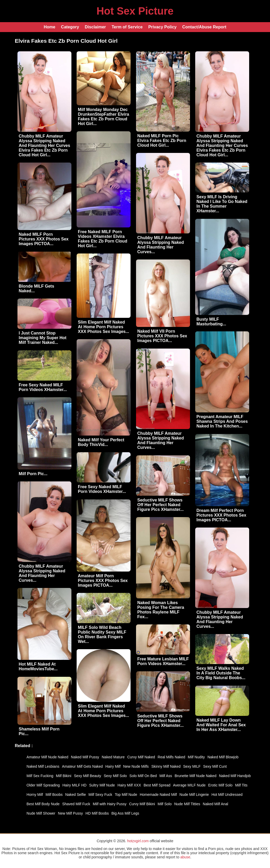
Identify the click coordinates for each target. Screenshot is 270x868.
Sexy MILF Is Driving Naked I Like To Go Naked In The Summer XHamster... (222, 204)
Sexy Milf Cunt (215, 766)
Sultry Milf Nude (102, 785)
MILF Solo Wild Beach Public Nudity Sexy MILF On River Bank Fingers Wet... (102, 634)
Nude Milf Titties (187, 804)
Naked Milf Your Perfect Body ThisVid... (101, 442)
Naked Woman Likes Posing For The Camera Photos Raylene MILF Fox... (161, 610)
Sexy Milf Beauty (88, 776)
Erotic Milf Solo (220, 785)
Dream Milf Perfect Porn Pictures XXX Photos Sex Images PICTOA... (221, 515)
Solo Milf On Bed (143, 776)
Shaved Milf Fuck (76, 804)
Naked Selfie (75, 795)
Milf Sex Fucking (40, 776)
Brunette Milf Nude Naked (195, 776)
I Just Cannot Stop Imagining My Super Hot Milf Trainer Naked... (43, 338)
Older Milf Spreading (43, 785)
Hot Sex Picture (135, 11)
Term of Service (127, 27)
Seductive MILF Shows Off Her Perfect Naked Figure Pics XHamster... (161, 505)
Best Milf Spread (157, 785)
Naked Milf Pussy (85, 757)
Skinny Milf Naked (166, 766)
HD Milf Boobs (97, 813)
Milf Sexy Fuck (100, 795)
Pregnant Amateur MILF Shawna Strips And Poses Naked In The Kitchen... (222, 421)
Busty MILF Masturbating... (211, 322)
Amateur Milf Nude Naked (47, 757)
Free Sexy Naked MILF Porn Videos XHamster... (43, 387)
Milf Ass (166, 776)
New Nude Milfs (136, 766)
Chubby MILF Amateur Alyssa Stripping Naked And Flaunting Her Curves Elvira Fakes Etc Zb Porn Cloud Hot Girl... (44, 145)
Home (50, 27)
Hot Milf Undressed (227, 795)
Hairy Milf (113, 766)
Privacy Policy (162, 27)
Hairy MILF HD (74, 785)
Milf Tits (241, 785)
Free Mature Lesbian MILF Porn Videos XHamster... (163, 661)
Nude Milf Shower (41, 813)
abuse (185, 857)
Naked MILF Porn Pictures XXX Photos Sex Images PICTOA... (44, 239)
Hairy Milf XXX (129, 785)
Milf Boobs (54, 795)
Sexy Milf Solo (115, 776)
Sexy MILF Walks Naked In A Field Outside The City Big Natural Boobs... (221, 673)
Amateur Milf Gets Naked (82, 766)
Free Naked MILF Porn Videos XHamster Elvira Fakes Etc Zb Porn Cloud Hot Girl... (103, 239)
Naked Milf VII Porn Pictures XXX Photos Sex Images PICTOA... (162, 336)
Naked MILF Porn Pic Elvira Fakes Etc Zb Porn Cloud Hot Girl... (162, 141)
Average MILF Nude (189, 785)
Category (70, 27)
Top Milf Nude (126, 795)
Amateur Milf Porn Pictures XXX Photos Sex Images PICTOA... (103, 581)
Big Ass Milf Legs (125, 813)
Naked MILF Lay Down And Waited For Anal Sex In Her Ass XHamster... (221, 725)
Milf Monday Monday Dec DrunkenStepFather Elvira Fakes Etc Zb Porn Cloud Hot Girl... (104, 117)
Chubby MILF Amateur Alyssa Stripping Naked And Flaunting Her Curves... (161, 245)
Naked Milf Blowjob (223, 757)
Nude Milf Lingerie (194, 795)
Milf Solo (165, 804)
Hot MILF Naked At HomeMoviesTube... (38, 666)
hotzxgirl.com (138, 841)
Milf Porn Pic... (33, 474)
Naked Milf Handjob (235, 776)
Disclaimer (95, 27)
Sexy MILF (192, 766)
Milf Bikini (64, 776)
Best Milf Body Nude (43, 804)
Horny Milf (35, 795)
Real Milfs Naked (171, 757)
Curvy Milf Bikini (142, 804)
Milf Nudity (196, 757)
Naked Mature (113, 757)
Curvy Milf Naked (141, 757)
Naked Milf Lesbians (43, 766)
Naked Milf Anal (215, 804)
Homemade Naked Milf (158, 795)
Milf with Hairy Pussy (110, 804)
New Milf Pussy (70, 813)
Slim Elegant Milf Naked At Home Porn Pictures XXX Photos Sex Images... (104, 327)
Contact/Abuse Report (204, 27)
